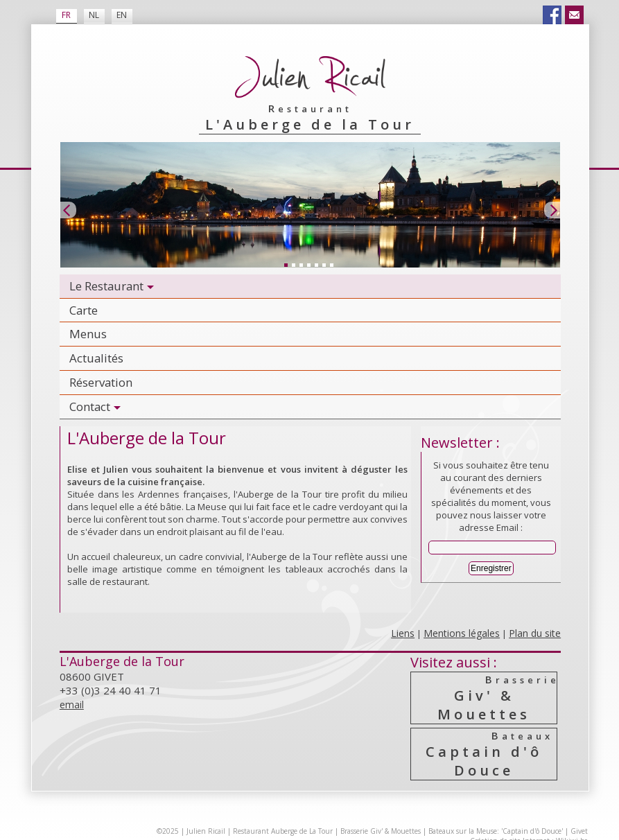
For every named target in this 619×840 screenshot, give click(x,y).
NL (94, 15)
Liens (403, 633)
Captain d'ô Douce (484, 754)
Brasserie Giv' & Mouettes (381, 831)
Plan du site (535, 633)
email (72, 705)
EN (122, 15)
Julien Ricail (206, 831)
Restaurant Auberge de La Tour (283, 831)
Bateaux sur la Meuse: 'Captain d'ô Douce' (496, 831)
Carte (84, 310)
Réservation (101, 382)
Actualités (96, 358)
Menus (88, 334)
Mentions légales (462, 633)
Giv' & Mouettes (484, 698)
